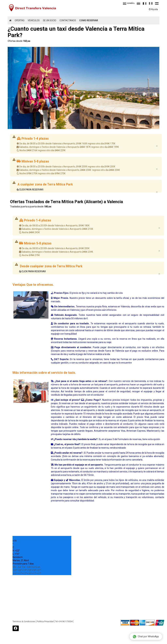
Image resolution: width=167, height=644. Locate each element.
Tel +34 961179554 (64, 621)
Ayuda (153, 9)
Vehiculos (34, 20)
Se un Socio (50, 20)
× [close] (157, 146)
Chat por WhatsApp (146, 636)
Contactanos (68, 20)
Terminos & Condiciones (24, 621)
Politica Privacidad (45, 621)
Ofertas (20, 20)
